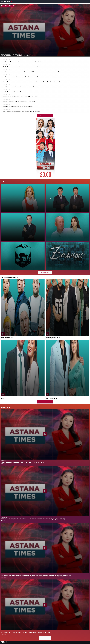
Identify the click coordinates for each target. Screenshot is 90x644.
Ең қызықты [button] (45, 638)
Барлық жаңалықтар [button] (45, 116)
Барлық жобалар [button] (45, 272)
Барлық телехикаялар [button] (45, 402)
